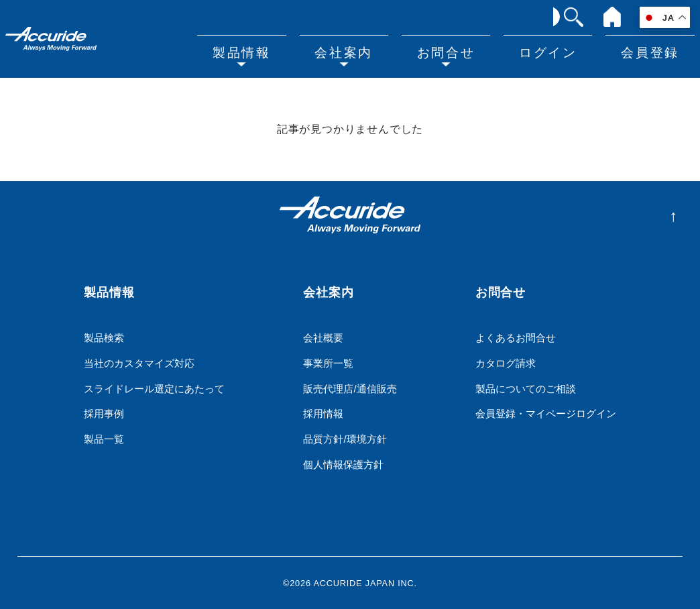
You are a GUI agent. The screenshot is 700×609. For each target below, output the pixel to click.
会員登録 (650, 51)
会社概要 (323, 337)
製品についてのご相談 (526, 388)
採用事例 (104, 413)
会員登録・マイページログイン (546, 413)
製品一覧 (104, 439)
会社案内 (348, 51)
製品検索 (104, 337)
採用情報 (323, 413)
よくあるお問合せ (516, 337)
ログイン (550, 51)
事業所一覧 (328, 363)
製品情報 (247, 51)
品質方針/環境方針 (345, 439)
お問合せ (449, 51)
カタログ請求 (506, 363)
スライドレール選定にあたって (154, 388)
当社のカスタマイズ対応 (139, 363)
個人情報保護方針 (343, 464)
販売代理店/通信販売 (350, 388)
